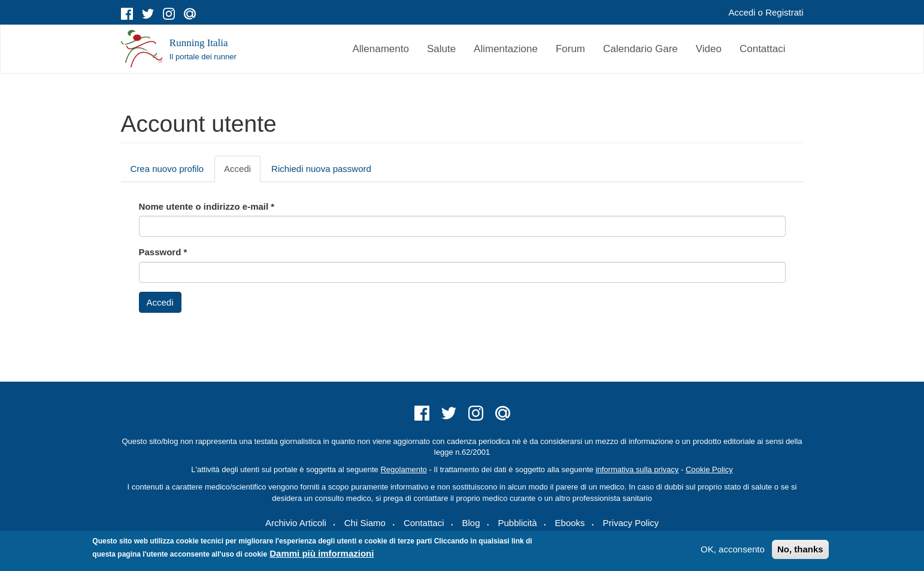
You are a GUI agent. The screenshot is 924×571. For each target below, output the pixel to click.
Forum (570, 49)
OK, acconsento (733, 549)
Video (709, 49)
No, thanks (800, 549)
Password (163, 252)
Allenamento (381, 49)
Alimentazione (506, 49)
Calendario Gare (640, 49)
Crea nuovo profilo (167, 169)
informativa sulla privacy (637, 469)
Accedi (742, 12)
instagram (169, 14)
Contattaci (763, 49)
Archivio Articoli (296, 523)
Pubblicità (518, 523)
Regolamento (403, 469)
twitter (148, 14)
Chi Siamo (365, 523)
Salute (441, 49)
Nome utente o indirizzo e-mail (207, 206)
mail (190, 14)
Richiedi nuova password (321, 169)
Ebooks (570, 523)
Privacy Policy (631, 523)
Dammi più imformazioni (322, 553)
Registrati (784, 12)
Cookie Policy (709, 469)
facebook (127, 14)
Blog (471, 523)
